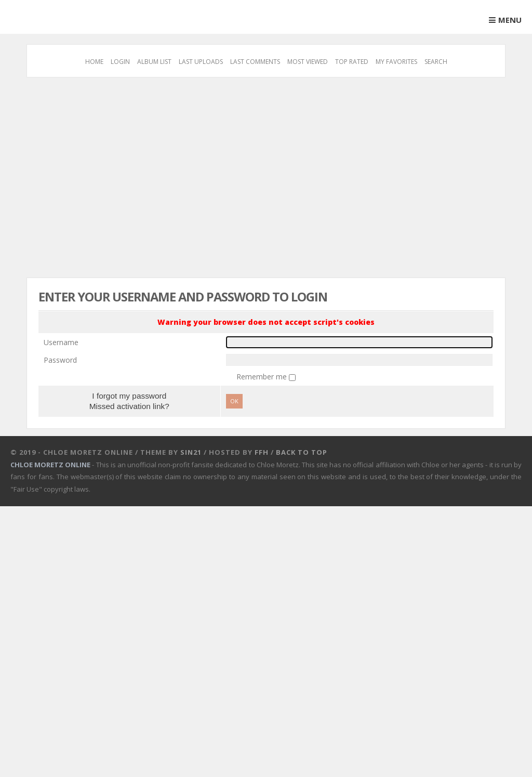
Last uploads (201, 62)
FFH (262, 452)
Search (436, 62)
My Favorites (396, 62)
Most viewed (308, 62)
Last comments (255, 62)
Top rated (352, 62)
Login (120, 62)
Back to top (302, 452)
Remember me (263, 377)
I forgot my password (129, 396)
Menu (510, 20)
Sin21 (191, 452)
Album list (154, 62)
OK (234, 401)
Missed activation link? (129, 406)
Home (94, 62)
